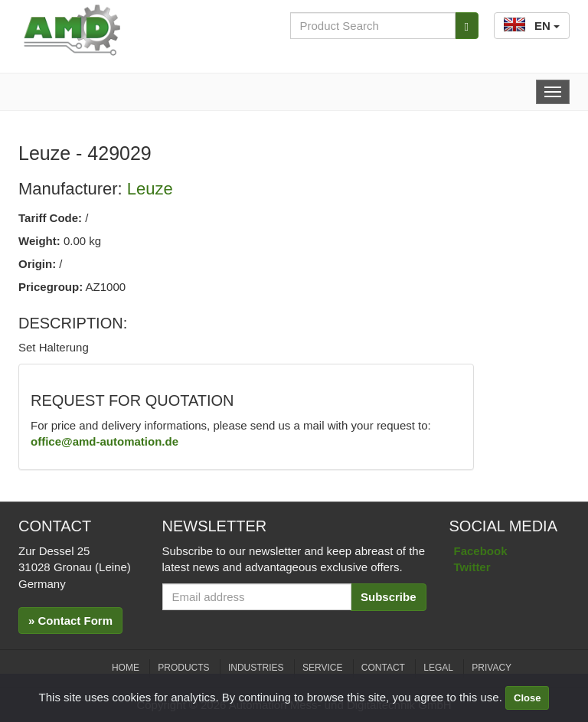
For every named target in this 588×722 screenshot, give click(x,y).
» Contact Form (70, 621)
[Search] (467, 26)
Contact (383, 668)
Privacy (492, 668)
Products (183, 668)
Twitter (472, 567)
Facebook (481, 551)
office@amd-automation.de (105, 441)
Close (527, 698)
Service (322, 668)
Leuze (150, 189)
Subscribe (389, 597)
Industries (256, 668)
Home (126, 668)
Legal (438, 668)
